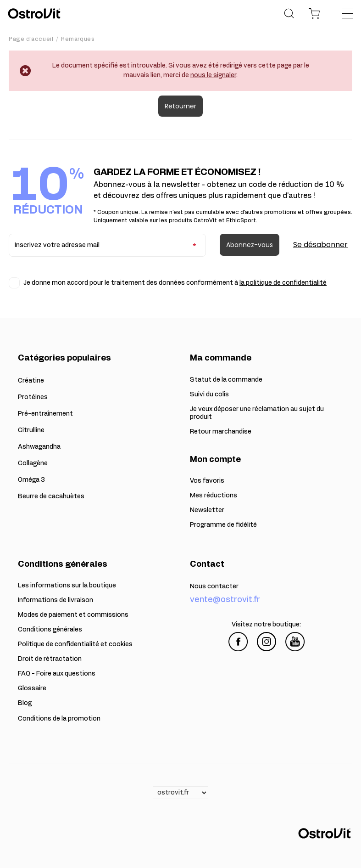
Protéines (33, 397)
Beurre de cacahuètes (51, 496)
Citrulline (31, 430)
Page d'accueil (31, 39)
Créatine (31, 381)
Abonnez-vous (250, 245)
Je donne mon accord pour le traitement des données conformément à (175, 283)
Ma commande (221, 358)
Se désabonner (320, 245)
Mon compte (215, 460)
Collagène (33, 463)
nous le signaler (213, 75)
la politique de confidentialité (283, 283)
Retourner (180, 106)
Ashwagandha (39, 447)
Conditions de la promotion (59, 719)
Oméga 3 (31, 480)
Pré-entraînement (45, 414)
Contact (207, 564)
